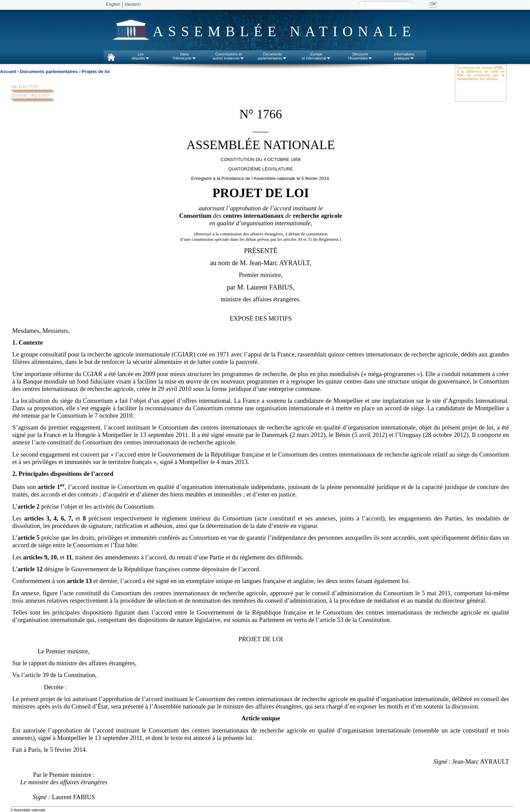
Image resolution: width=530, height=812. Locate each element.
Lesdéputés (140, 56)
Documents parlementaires (49, 72)
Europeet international (316, 56)
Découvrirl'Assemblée (360, 56)
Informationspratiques (404, 56)
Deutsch (133, 4)
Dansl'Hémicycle (184, 56)
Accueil (8, 72)
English (113, 4)
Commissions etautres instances (228, 56)
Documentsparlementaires (273, 56)
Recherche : (365, 5)
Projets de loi (96, 72)
